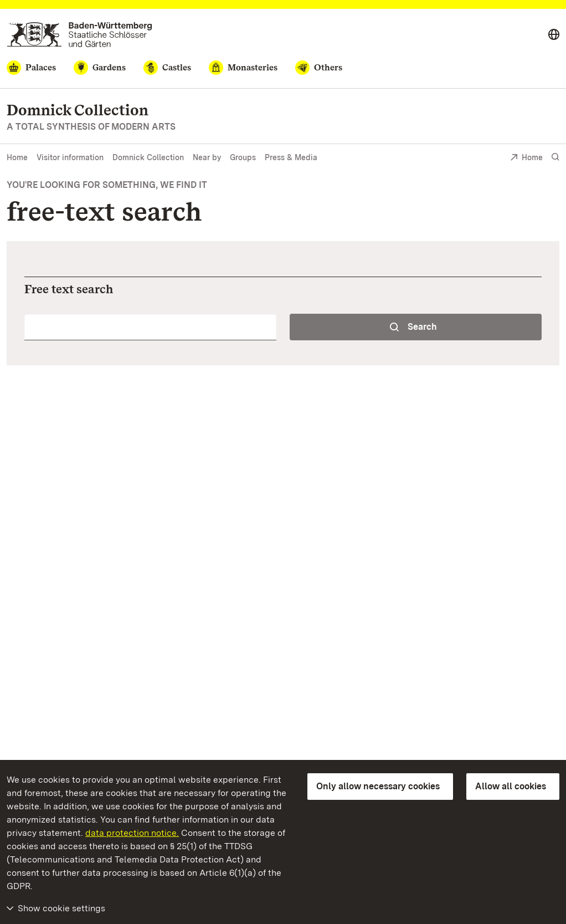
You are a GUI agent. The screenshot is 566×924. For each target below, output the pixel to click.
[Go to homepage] (79, 35)
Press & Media (291, 157)
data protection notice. (132, 833)
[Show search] (555, 157)
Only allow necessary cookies (378, 786)
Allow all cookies (511, 786)
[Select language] (554, 35)
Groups (243, 157)
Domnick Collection (148, 157)
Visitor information (70, 157)
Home (17, 157)
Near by (207, 157)
